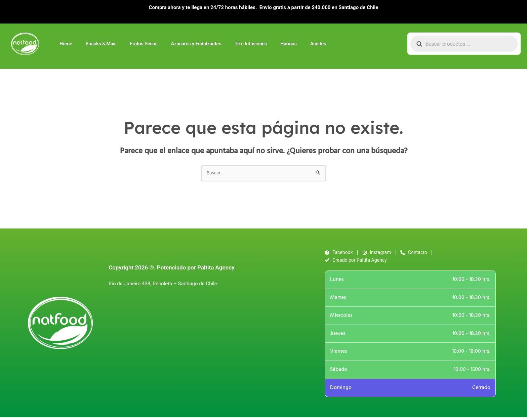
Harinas (289, 44)
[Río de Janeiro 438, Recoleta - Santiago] (207, 345)
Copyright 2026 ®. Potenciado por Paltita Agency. (172, 269)
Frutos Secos (144, 44)
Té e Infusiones (251, 44)
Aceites (318, 44)
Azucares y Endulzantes (196, 44)
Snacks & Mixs (101, 44)
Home (66, 44)
